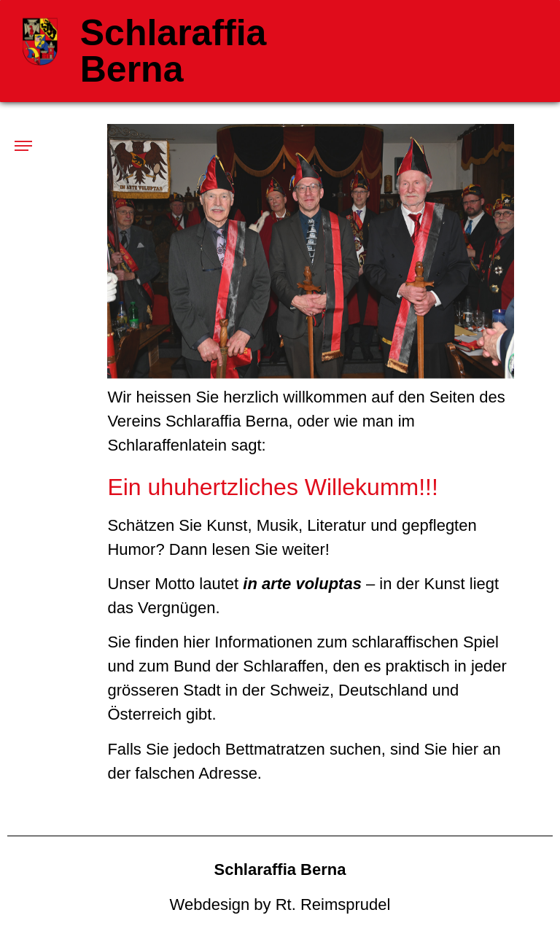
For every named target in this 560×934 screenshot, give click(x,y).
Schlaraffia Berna (174, 51)
